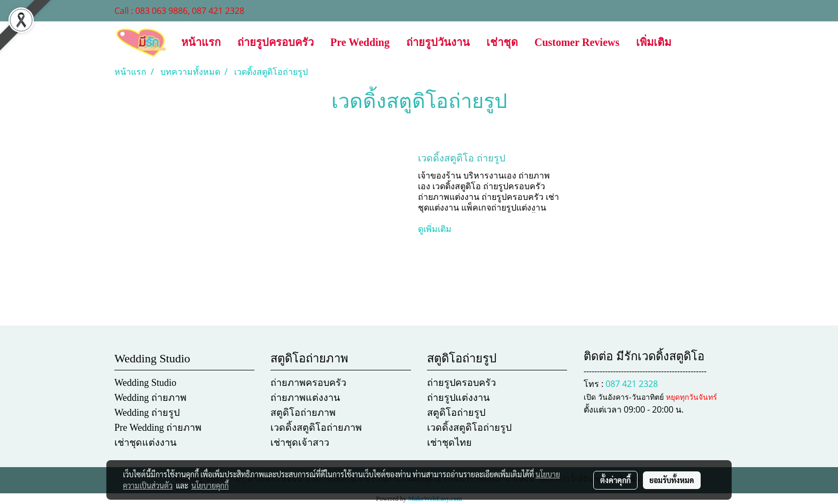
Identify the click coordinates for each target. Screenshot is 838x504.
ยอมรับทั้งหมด (672, 480)
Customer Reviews (577, 42)
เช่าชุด (502, 42)
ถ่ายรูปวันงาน (438, 42)
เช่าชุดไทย (449, 443)
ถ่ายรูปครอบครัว (276, 42)
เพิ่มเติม (654, 42)
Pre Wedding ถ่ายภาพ (158, 428)
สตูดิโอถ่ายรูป (456, 413)
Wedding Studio (145, 383)
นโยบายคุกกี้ (210, 485)
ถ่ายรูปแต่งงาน (458, 398)
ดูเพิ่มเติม (436, 229)
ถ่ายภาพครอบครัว (308, 383)
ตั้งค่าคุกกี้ (615, 480)
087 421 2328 (632, 384)
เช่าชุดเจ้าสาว (300, 443)
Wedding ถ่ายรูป (147, 413)
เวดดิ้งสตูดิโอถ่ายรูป (469, 428)
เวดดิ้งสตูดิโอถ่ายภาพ (316, 428)
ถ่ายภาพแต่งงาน (305, 398)
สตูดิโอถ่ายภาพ (303, 413)
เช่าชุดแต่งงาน (145, 443)
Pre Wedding (360, 42)
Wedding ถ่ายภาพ (150, 398)
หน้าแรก (201, 42)
